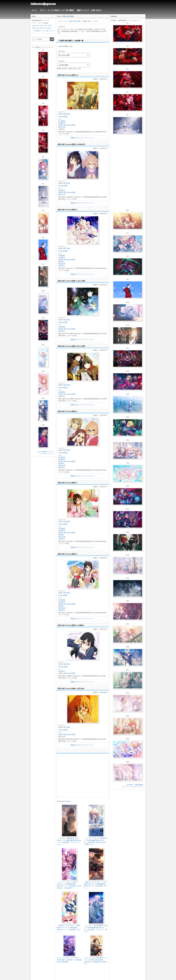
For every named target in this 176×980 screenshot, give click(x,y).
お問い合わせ (96, 10)
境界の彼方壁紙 (65, 114)
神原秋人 (62, 129)
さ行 (42, 26)
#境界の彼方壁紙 (74, 21)
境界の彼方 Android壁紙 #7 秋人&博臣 (71, 281)
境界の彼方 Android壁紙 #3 (67, 554)
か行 (38, 26)
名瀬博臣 (62, 121)
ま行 (38, 28)
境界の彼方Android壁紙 (67, 125)
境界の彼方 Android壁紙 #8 (67, 210)
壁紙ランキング (83, 10)
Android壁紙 (63, 116)
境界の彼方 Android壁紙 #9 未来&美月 (71, 144)
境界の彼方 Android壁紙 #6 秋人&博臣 (71, 346)
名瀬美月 (62, 123)
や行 (42, 28)
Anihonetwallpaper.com (43, 4)
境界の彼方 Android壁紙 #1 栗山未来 (71, 689)
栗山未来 (62, 127)
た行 (46, 26)
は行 (34, 28)
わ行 (50, 28)
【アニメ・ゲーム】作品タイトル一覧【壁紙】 (57, 10)
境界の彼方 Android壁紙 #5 (67, 411)
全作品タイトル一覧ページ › (44, 31)
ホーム (34, 10)
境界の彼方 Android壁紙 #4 (67, 483)
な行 (50, 26)
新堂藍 (61, 262)
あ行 (34, 26)
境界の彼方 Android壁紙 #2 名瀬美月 (71, 625)
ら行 (46, 28)
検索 (52, 39)
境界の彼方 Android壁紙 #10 (68, 75)
